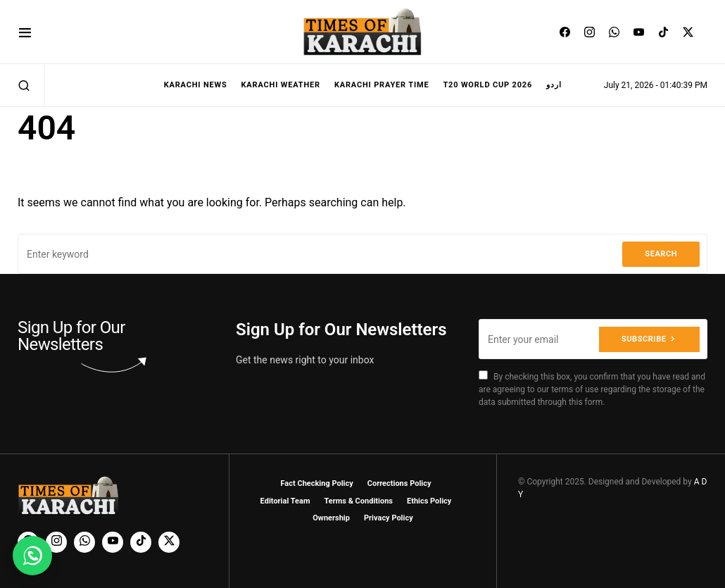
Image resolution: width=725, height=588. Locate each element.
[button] (25, 32)
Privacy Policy (389, 518)
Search (661, 254)
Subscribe (644, 339)
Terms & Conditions (358, 501)
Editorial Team (285, 501)
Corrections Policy (399, 483)
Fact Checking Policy (317, 483)
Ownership (331, 518)
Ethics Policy (429, 501)
